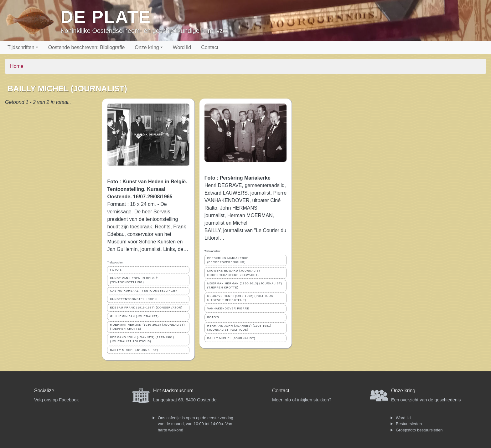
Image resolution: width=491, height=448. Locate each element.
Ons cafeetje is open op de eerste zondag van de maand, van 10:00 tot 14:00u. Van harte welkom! (196, 424)
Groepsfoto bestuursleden (419, 430)
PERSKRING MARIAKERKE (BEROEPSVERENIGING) (228, 260)
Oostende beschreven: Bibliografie (87, 47)
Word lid (182, 47)
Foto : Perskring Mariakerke (238, 178)
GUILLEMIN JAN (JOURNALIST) (134, 316)
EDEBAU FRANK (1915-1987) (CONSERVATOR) (146, 308)
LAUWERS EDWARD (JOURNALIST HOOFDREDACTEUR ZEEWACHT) (234, 273)
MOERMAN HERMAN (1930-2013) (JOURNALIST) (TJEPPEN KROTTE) (147, 327)
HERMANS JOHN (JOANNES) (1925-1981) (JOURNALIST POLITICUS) (142, 339)
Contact (210, 47)
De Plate (106, 17)
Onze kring (147, 47)
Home (17, 66)
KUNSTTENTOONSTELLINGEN (133, 299)
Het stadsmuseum (173, 391)
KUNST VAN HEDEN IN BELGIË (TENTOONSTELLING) (134, 280)
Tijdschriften (21, 47)
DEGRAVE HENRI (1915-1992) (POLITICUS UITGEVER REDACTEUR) (240, 298)
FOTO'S (116, 270)
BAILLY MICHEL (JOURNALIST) (134, 350)
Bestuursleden (409, 424)
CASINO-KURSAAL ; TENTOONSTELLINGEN (144, 291)
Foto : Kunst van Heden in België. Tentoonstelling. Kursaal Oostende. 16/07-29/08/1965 (147, 189)
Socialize (44, 391)
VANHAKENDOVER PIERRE (228, 308)
